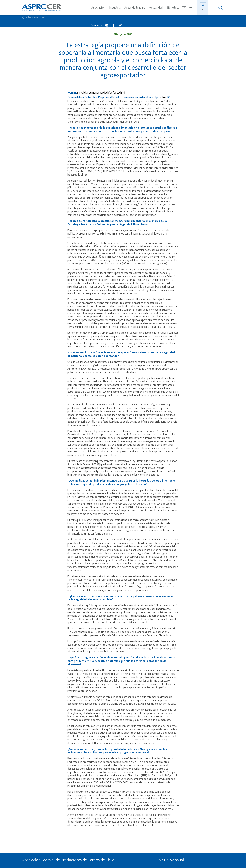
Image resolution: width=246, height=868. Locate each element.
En (203, 11)
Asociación (98, 8)
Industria (115, 8)
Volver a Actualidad (33, 21)
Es (203, 5)
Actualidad (156, 8)
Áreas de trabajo (135, 8)
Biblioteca (173, 8)
